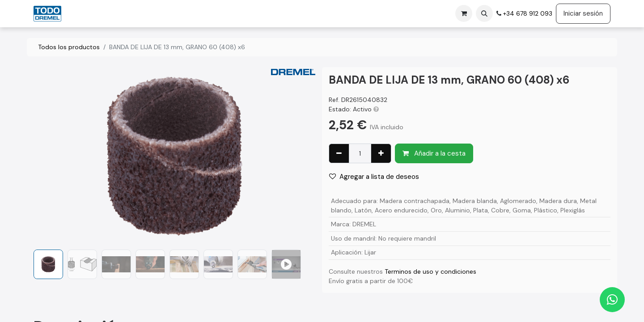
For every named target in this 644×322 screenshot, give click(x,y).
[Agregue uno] (381, 154)
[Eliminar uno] (339, 154)
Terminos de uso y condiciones (430, 271)
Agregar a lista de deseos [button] (374, 177)
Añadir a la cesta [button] (434, 153)
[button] (484, 13)
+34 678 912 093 (527, 13)
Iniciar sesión (583, 13)
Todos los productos (69, 47)
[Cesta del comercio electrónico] (464, 13)
